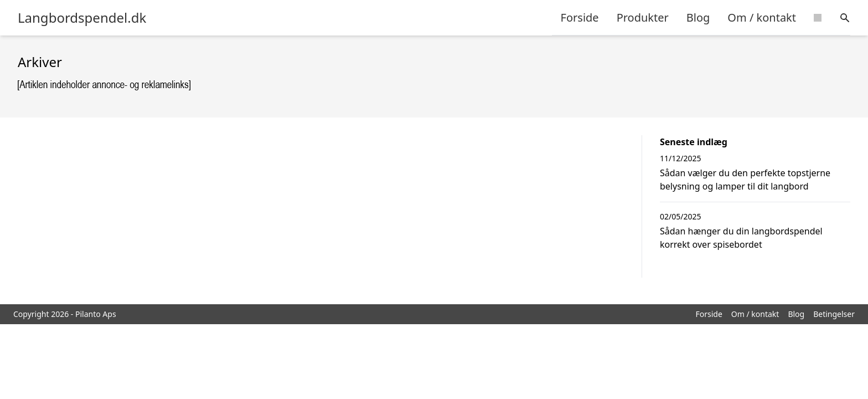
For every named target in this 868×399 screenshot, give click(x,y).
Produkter (643, 17)
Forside (580, 17)
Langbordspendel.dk (82, 18)
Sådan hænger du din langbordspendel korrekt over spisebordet (741, 238)
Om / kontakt (762, 17)
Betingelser (834, 314)
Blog (698, 17)
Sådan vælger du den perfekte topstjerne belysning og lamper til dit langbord (745, 180)
